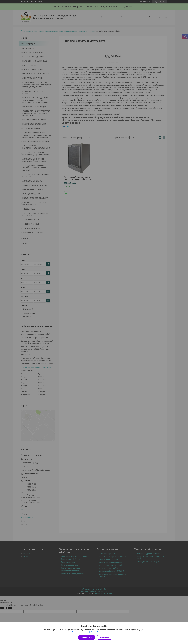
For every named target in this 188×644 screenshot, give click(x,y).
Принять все (87, 637)
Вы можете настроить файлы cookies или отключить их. (93, 632)
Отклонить (105, 637)
